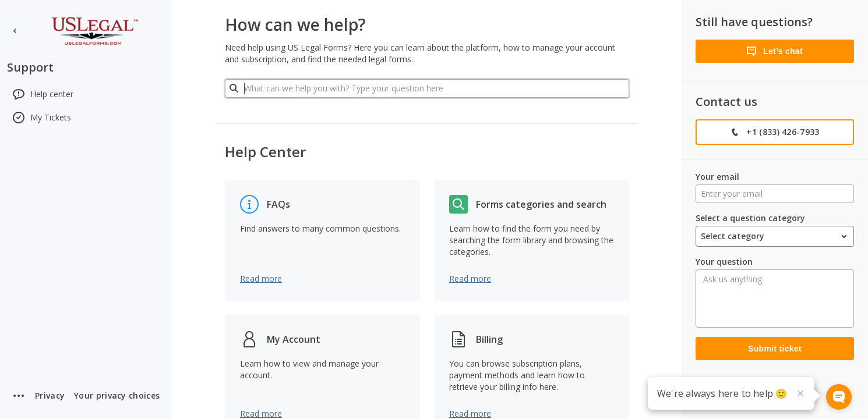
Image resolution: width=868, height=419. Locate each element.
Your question (724, 262)
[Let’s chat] (775, 51)
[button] (117, 396)
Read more (261, 278)
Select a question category (750, 218)
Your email (717, 177)
